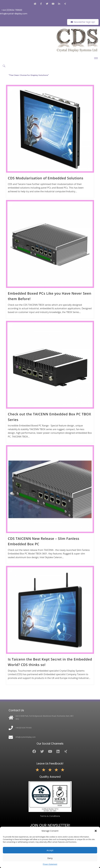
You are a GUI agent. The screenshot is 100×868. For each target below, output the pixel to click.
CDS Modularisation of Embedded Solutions (46, 178)
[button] (96, 831)
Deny (50, 858)
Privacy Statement (50, 864)
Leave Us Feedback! (50, 764)
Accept (50, 850)
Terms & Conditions (50, 816)
